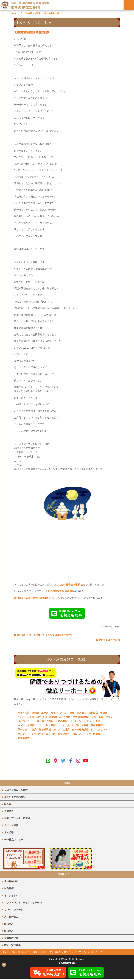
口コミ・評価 (39, 953)
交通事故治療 (11, 938)
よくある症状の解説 (15, 797)
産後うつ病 (24, 713)
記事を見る (44, 32)
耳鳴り (54, 713)
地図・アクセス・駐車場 (17, 818)
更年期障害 (24, 738)
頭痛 (72, 713)
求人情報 (9, 832)
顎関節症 (81, 713)
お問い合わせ (69, 953)
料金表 (8, 804)
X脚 (45, 717)
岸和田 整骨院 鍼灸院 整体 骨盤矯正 (31, 3)
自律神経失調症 (80, 730)
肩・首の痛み (11, 917)
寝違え (104, 713)
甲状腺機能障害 (81, 717)
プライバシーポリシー (90, 953)
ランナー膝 (33, 721)
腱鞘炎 (35, 713)
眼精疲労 (93, 713)
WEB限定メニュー (14, 840)
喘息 (94, 717)
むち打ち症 (38, 734)
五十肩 (45, 713)
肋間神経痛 (55, 717)
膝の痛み (9, 931)
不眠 (74, 734)
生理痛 (66, 730)
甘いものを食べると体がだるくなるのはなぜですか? (43, 635)
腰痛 (34, 730)
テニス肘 (44, 725)
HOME (5, 953)
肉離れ (97, 734)
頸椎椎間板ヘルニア (50, 730)
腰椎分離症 (64, 734)
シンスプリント (99, 730)
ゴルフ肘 (51, 734)
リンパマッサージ (14, 910)
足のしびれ (73, 725)
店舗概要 (9, 811)
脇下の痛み (47, 721)
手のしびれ (24, 730)
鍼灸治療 (9, 889)
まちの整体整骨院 (25, 7)
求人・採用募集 (12, 946)
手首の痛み (61, 721)
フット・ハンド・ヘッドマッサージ (23, 903)
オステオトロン (12, 896)
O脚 (39, 717)
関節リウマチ (106, 717)
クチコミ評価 (11, 825)
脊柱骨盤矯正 (11, 882)
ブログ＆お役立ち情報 (30, 13)
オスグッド (24, 734)
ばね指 (21, 721)
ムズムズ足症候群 (27, 725)
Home (13, 13)
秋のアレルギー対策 (108, 640)
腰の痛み (9, 924)
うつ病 (67, 717)
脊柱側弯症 (97, 725)
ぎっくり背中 (93, 721)
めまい (64, 713)
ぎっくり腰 (85, 734)
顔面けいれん (58, 725)
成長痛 (85, 725)
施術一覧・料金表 (20, 953)
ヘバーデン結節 (26, 717)
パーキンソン (77, 721)
